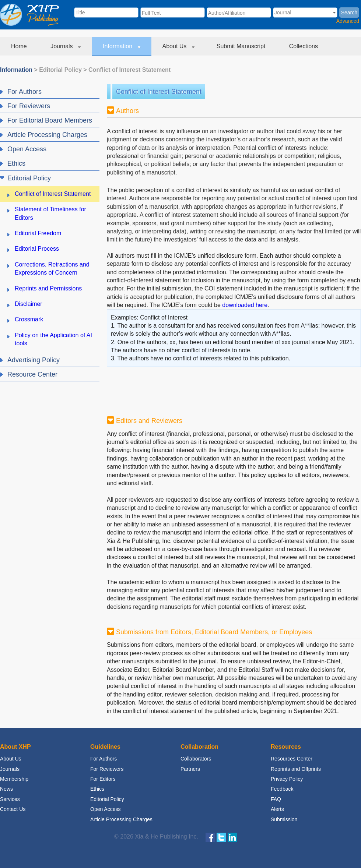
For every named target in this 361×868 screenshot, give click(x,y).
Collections (304, 46)
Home (20, 46)
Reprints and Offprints (296, 769)
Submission (284, 819)
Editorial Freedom (38, 233)
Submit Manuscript (242, 46)
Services (10, 799)
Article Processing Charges (121, 819)
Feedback (282, 789)
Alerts (277, 809)
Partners (190, 769)
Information (121, 46)
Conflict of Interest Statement (129, 70)
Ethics (97, 789)
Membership (14, 779)
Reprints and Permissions (48, 288)
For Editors (103, 779)
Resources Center (292, 759)
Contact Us (13, 809)
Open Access (106, 809)
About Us (178, 46)
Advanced (348, 21)
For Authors (104, 759)
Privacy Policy (287, 779)
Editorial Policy (60, 70)
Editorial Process (37, 249)
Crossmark (29, 319)
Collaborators (196, 759)
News (6, 789)
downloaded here (245, 305)
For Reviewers (107, 769)
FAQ (276, 799)
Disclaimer (29, 304)
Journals (66, 46)
